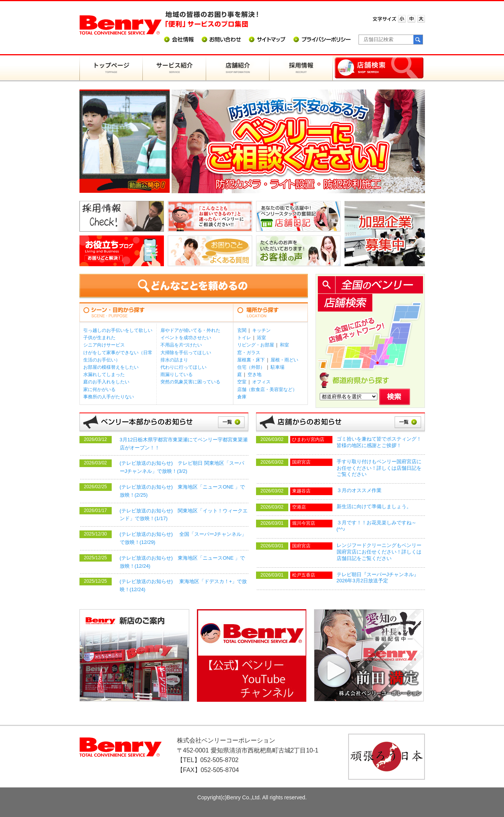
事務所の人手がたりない (109, 397)
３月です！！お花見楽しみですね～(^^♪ (377, 526)
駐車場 (278, 367)
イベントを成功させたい (186, 338)
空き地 (254, 375)
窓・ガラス (249, 353)
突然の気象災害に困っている (190, 382)
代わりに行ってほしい (183, 367)
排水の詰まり (174, 360)
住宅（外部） (251, 367)
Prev (182, 143)
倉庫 (242, 397)
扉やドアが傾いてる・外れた (190, 330)
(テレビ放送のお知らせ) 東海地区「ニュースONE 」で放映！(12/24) (182, 562)
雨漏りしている (177, 375)
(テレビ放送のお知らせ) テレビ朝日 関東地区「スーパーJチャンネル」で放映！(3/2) (182, 467)
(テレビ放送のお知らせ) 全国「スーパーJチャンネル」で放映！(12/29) (183, 538)
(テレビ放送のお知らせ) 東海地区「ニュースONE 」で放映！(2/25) (182, 491)
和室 (284, 345)
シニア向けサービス (104, 345)
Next (415, 143)
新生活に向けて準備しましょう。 (374, 506)
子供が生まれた (99, 338)
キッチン (261, 330)
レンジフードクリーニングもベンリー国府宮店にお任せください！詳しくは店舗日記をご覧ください (379, 552)
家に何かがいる (99, 389)
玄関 (242, 330)
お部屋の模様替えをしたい (111, 367)
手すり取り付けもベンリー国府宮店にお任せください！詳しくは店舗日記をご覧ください (379, 468)
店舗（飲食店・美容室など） (267, 389)
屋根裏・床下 (251, 360)
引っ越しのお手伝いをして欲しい (118, 330)
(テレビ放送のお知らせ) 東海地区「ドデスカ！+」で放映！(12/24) (183, 585)
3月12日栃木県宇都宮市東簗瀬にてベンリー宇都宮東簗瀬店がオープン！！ (184, 444)
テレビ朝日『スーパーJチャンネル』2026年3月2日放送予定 (378, 578)
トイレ (244, 338)
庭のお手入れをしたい (106, 382)
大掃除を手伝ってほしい (186, 353)
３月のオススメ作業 (359, 490)
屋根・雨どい (284, 360)
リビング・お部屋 (256, 345)
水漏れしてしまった (104, 375)
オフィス (261, 382)
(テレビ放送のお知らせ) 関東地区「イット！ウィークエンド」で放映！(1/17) (184, 515)
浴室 (261, 338)
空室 (242, 382)
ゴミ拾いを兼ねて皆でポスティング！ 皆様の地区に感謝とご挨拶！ (381, 442)
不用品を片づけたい (181, 345)
